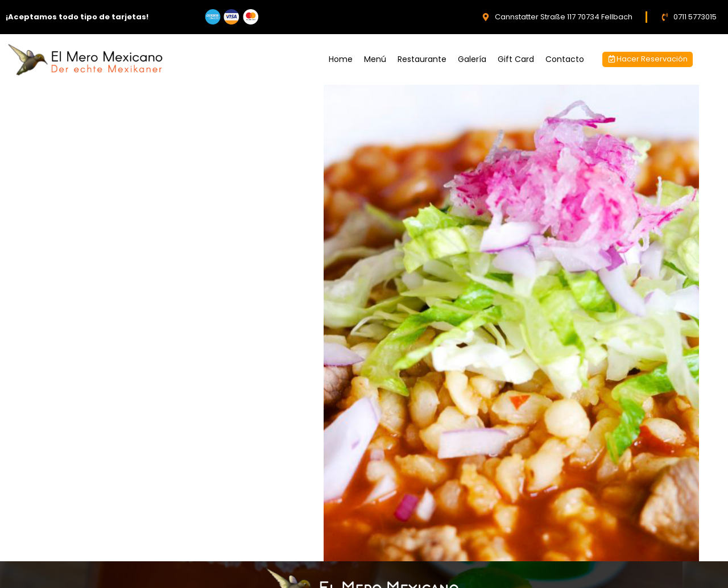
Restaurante (422, 59)
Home (341, 59)
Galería (472, 59)
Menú (375, 59)
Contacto (565, 59)
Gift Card (516, 59)
